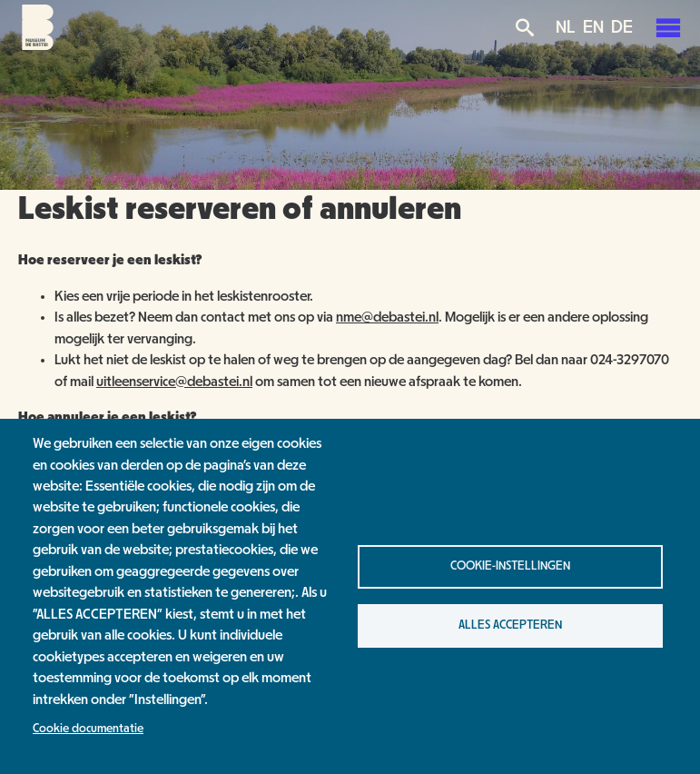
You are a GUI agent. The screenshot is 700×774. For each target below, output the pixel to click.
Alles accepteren (510, 625)
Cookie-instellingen (510, 566)
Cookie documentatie (88, 729)
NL (566, 27)
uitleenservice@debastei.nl (174, 382)
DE (622, 27)
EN (593, 27)
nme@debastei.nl (387, 317)
